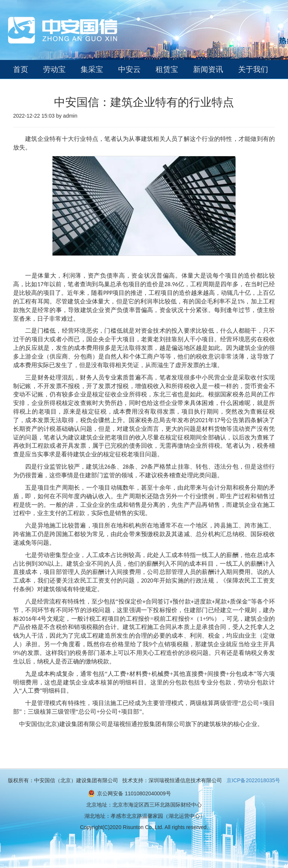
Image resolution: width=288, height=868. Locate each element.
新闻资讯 (208, 69)
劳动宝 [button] (54, 69)
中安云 (129, 69)
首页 (21, 69)
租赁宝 (167, 69)
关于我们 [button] (253, 69)
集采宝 (92, 69)
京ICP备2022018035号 (253, 780)
